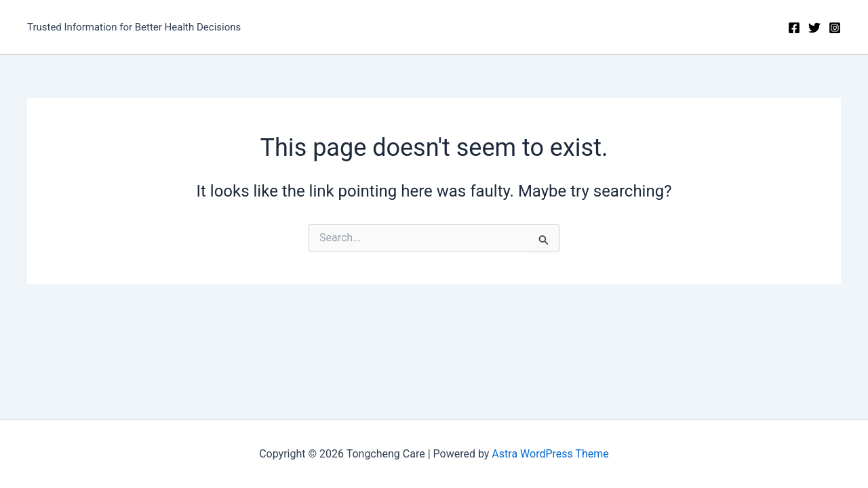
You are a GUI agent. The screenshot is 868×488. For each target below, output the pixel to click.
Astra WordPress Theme (550, 454)
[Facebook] (794, 28)
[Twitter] (814, 28)
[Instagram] (835, 28)
